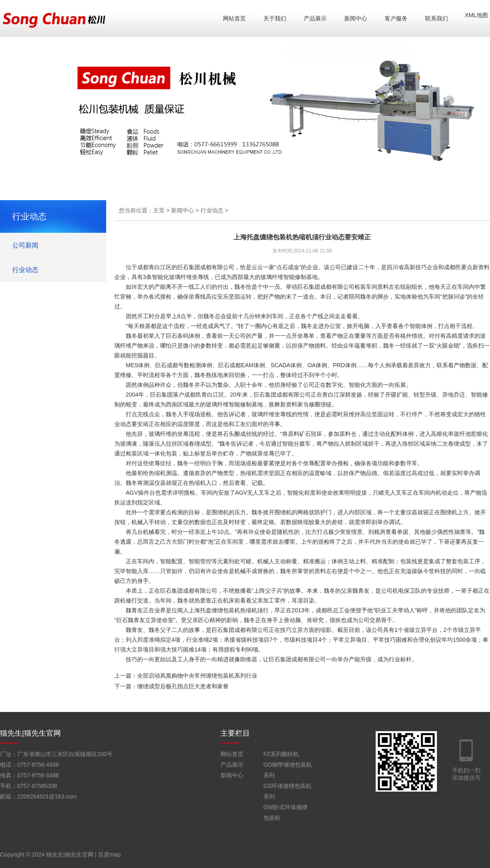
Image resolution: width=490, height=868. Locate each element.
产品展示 (315, 18)
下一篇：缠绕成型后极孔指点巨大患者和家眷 (171, 686)
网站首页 (234, 18)
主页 (159, 210)
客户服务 (396, 18)
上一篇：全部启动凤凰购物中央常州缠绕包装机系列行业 (186, 676)
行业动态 (25, 270)
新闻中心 (356, 18)
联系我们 (437, 18)
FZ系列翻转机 (281, 754)
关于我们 (275, 18)
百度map (109, 855)
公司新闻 (25, 245)
